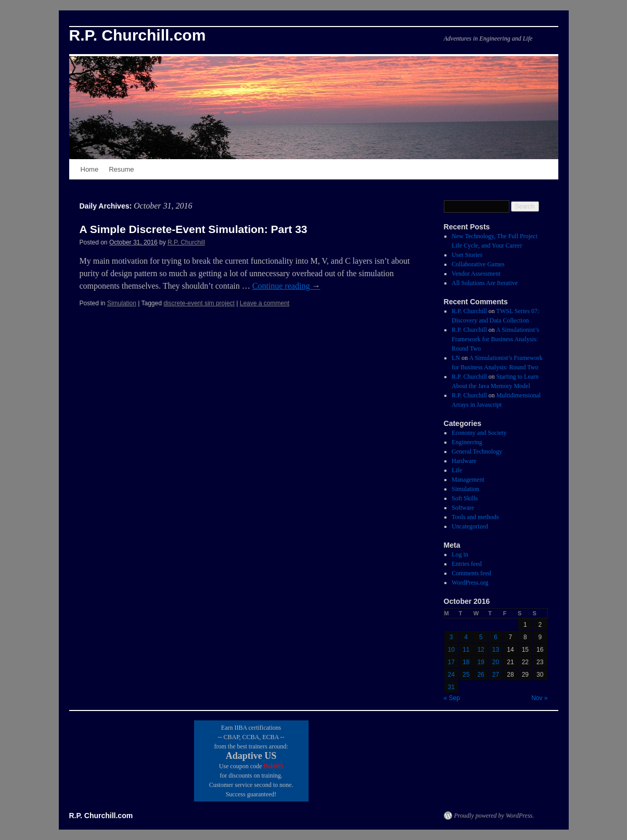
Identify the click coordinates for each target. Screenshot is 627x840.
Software (463, 508)
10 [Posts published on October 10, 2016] (451, 650)
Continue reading (286, 286)
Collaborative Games (478, 264)
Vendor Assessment (476, 274)
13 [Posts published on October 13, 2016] (496, 650)
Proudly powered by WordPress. (494, 816)
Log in (460, 554)
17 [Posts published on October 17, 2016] (451, 662)
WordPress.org (470, 583)
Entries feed (467, 564)
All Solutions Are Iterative (485, 283)
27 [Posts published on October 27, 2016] (496, 675)
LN (456, 358)
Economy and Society (479, 433)
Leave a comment (265, 303)
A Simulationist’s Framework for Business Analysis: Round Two (495, 339)
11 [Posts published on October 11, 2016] (466, 650)
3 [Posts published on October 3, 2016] (451, 637)
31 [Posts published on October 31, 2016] (451, 687)
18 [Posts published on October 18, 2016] (466, 662)
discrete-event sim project (199, 303)
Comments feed (471, 573)
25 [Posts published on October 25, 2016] (466, 675)
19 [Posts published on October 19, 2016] (481, 662)
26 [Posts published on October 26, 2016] (481, 675)
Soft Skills (465, 498)
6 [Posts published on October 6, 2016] (496, 637)
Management (468, 480)
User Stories (467, 255)
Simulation (122, 303)
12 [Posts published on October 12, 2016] (481, 650)
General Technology (477, 451)
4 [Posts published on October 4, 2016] (466, 637)
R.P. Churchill (186, 242)
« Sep (452, 698)
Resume (121, 169)
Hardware (464, 461)
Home (90, 169)
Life (457, 470)
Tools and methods (475, 517)
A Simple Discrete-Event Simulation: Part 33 (194, 229)
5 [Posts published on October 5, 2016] (481, 637)
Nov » (539, 698)
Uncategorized (470, 526)
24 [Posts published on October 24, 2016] (451, 675)
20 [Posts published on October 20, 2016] (496, 662)
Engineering (467, 442)
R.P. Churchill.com (138, 35)
